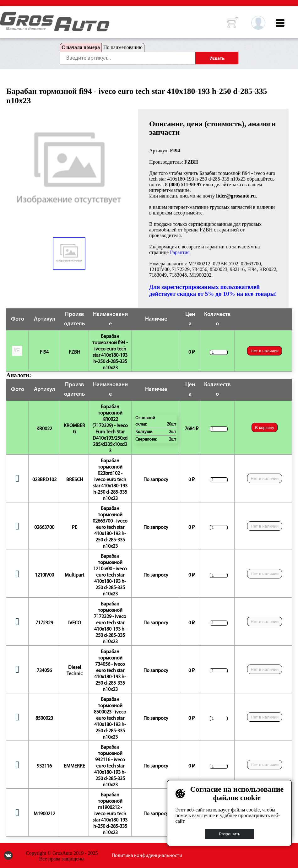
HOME (5, 16)
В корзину (265, 428)
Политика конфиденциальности (147, 856)
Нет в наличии (265, 351)
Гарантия (180, 252)
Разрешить (230, 834)
